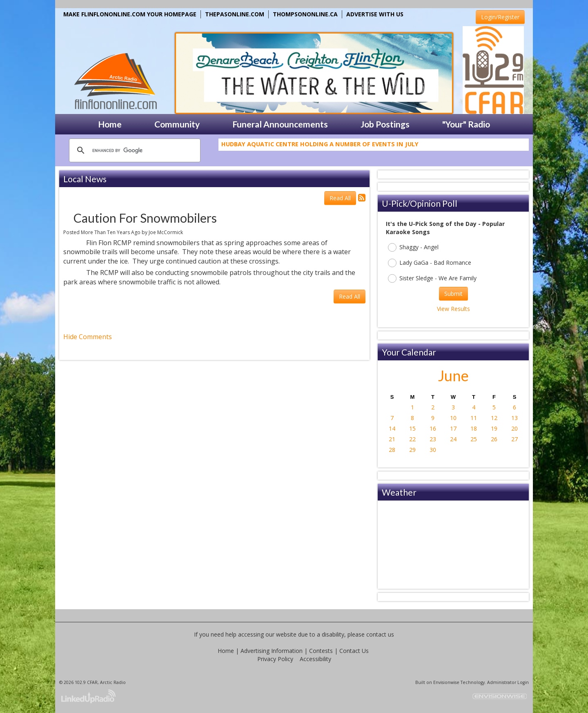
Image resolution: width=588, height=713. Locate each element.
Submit (453, 294)
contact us (380, 634)
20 (514, 428)
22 (412, 439)
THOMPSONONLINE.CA (305, 14)
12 (494, 418)
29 (412, 450)
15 (412, 428)
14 (392, 428)
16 (433, 428)
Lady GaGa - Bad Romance (430, 263)
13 (514, 418)
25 (474, 439)
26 (494, 439)
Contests (321, 651)
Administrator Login (508, 682)
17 (453, 428)
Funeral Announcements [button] (280, 124)
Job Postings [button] (385, 124)
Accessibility (315, 659)
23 (433, 439)
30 (433, 450)
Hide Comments (88, 337)
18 (474, 428)
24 (453, 439)
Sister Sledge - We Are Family (432, 278)
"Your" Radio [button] (466, 124)
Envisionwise (446, 682)
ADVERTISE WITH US (375, 14)
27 (514, 439)
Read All (340, 198)
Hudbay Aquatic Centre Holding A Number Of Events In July (320, 147)
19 (494, 428)
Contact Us (354, 651)
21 (392, 439)
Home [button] (110, 124)
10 (453, 418)
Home (226, 651)
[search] (134, 150)
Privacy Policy (275, 659)
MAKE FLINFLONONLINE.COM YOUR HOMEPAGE (130, 14)
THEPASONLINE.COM (235, 14)
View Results (453, 309)
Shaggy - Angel (413, 247)
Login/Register (500, 17)
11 (474, 418)
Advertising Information (272, 651)
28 (392, 450)
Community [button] (177, 124)
